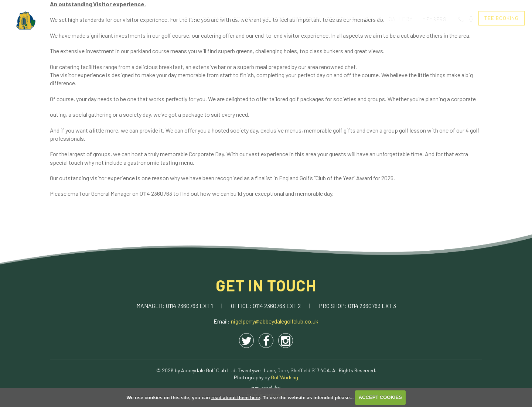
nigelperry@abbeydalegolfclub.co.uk (275, 321)
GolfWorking (284, 377)
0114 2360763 (183, 306)
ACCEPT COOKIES (380, 397)
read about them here (236, 397)
